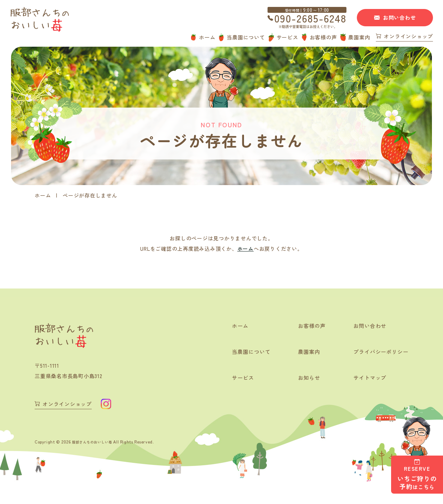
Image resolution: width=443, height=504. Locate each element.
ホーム (207, 37)
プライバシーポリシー (379, 352)
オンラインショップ (408, 37)
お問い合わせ (400, 17)
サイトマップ (367, 378)
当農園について (246, 37)
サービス (287, 37)
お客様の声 (323, 37)
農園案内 (359, 37)
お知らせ (305, 378)
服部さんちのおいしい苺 (96, 441)
